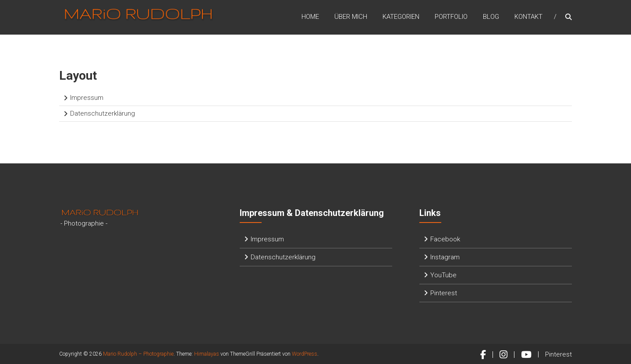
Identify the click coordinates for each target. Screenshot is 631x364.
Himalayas (207, 354)
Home (310, 17)
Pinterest (444, 293)
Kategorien (401, 17)
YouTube (443, 275)
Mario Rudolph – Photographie (138, 354)
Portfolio (451, 17)
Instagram (445, 257)
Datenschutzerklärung (103, 113)
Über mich (351, 17)
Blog (491, 17)
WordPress (305, 354)
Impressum (87, 98)
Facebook (445, 239)
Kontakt (528, 17)
